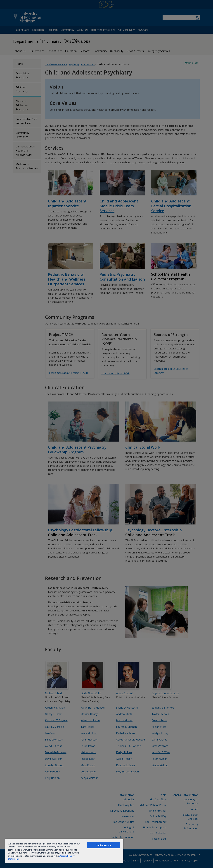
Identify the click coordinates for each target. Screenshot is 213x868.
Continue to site (104, 845)
